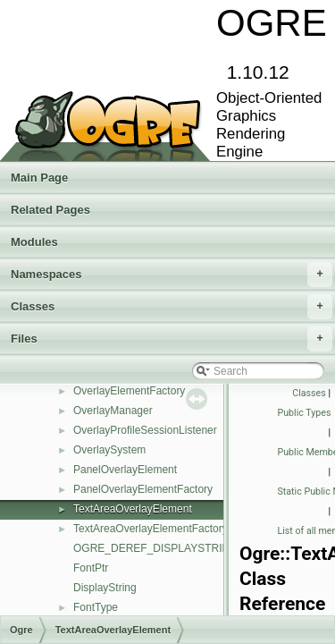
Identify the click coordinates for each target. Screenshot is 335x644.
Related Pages (50, 210)
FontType (96, 607)
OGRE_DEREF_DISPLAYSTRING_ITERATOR (185, 548)
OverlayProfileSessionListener (145, 430)
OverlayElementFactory (129, 391)
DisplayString (105, 588)
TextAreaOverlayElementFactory (151, 529)
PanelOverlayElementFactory (143, 489)
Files (172, 339)
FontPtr (91, 568)
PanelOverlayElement (125, 470)
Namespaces (172, 275)
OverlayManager (113, 411)
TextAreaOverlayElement (133, 509)
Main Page (39, 178)
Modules (34, 242)
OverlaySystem (109, 450)
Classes (172, 307)
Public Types (305, 413)
